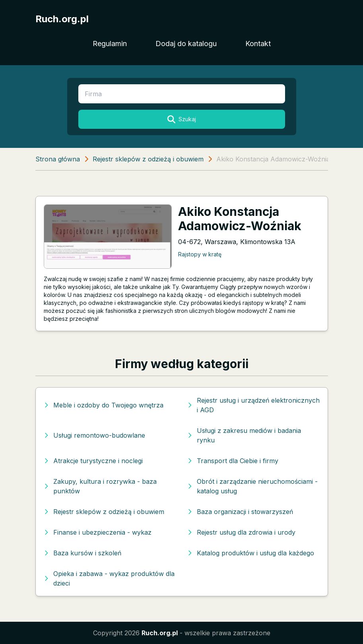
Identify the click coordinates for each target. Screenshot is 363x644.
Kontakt (258, 44)
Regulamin (110, 44)
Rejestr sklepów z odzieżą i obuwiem (148, 159)
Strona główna (58, 159)
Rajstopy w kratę (200, 254)
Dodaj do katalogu (186, 44)
